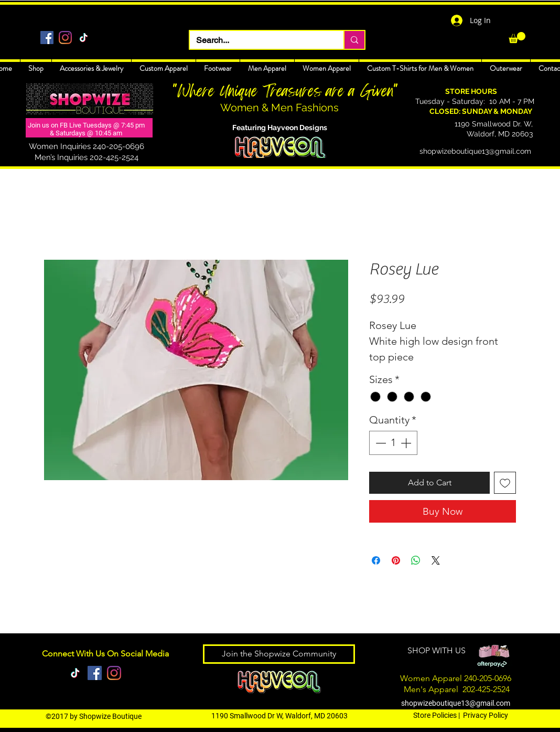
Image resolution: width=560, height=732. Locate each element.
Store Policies (435, 715)
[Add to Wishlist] (505, 483)
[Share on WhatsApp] (416, 560)
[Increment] (407, 443)
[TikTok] (84, 38)
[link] (517, 38)
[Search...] (259, 40)
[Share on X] (436, 560)
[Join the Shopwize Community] (279, 654)
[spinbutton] (393, 443)
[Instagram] (65, 38)
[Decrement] (380, 443)
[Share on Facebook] (376, 560)
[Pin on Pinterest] (396, 560)
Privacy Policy (486, 715)
